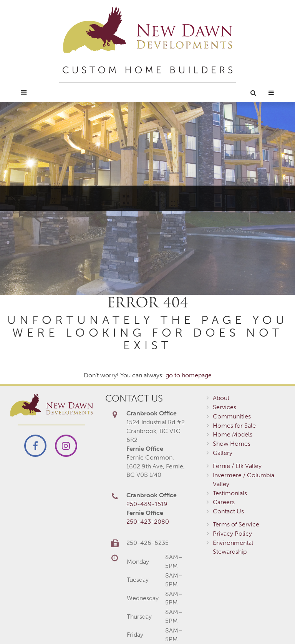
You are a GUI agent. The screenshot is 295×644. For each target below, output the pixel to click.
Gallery (223, 453)
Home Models (233, 434)
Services (225, 407)
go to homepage (189, 375)
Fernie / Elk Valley (237, 466)
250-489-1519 (147, 504)
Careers (224, 502)
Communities (232, 416)
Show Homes (232, 444)
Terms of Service (236, 524)
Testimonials (230, 493)
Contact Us (228, 511)
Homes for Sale (234, 426)
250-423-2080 (148, 522)
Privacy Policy (232, 534)
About (221, 398)
